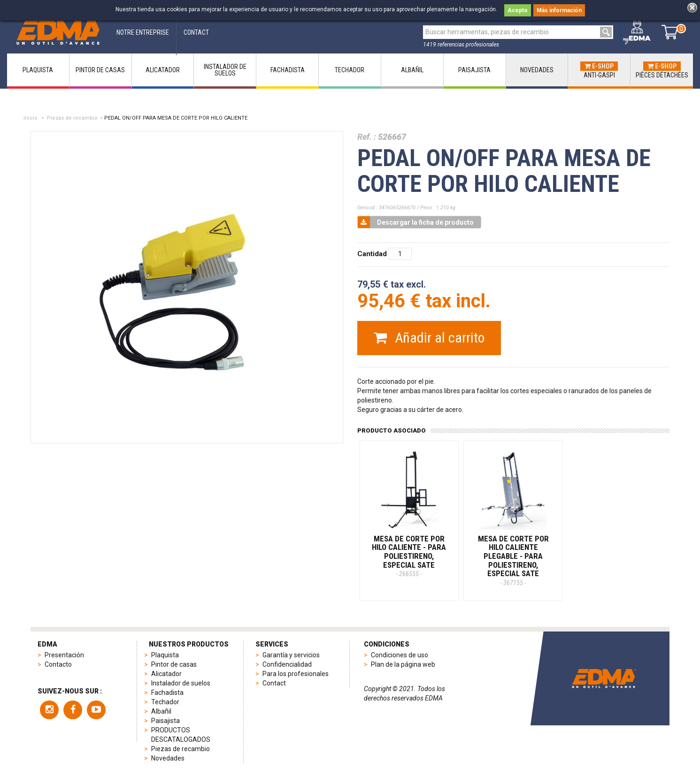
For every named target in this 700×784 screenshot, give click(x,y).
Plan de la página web (403, 664)
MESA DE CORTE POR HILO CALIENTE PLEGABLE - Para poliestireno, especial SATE (513, 560)
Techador (165, 702)
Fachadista (167, 693)
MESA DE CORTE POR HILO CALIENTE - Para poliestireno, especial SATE (409, 556)
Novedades (168, 758)
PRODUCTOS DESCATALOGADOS (181, 735)
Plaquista (165, 655)
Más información (559, 10)
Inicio (31, 118)
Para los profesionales (296, 674)
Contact (274, 683)
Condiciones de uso (400, 655)
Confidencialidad (287, 664)
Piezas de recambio (72, 118)
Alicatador (166, 674)
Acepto (518, 10)
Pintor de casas (174, 664)
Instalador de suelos (181, 683)
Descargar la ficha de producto (416, 222)
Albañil (161, 711)
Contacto (58, 664)
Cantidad (372, 254)
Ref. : (367, 137)
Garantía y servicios (291, 655)
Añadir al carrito (429, 338)
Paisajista (165, 721)
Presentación (64, 655)
